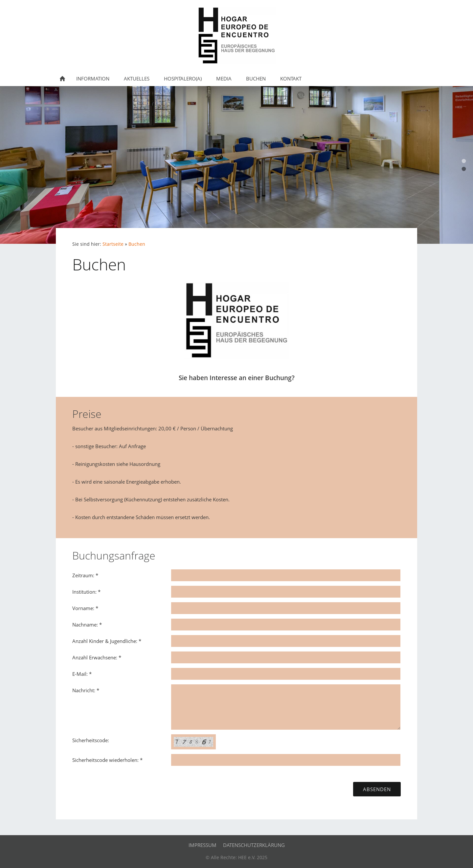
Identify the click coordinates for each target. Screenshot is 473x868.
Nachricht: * (86, 690)
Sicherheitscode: (91, 740)
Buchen (137, 244)
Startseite (113, 244)
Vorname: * (85, 608)
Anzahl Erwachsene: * (97, 657)
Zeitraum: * (85, 575)
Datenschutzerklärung (254, 845)
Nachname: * (87, 625)
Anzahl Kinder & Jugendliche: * (107, 641)
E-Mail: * (82, 674)
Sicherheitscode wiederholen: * (107, 760)
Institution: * (86, 592)
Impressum (203, 845)
